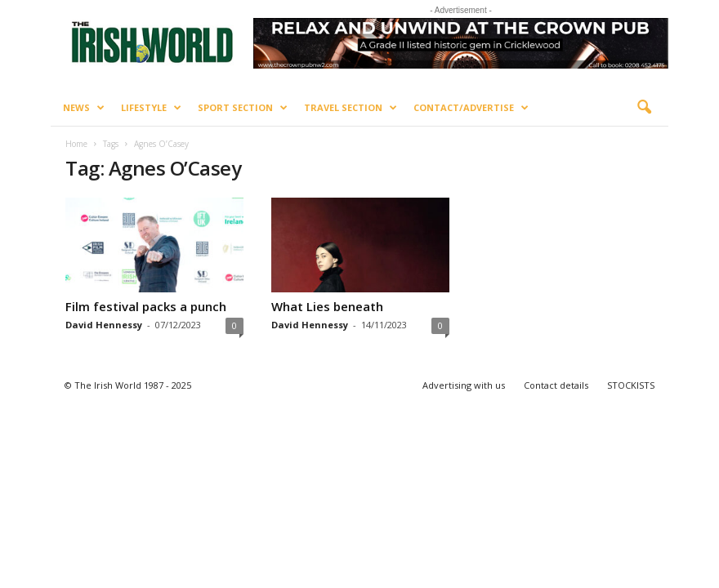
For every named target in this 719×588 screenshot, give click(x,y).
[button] (644, 108)
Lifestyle (151, 108)
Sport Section (243, 108)
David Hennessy (104, 325)
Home (76, 144)
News (84, 108)
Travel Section (351, 108)
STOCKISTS (631, 385)
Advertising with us (464, 385)
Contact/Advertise (471, 108)
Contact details (556, 385)
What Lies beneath (327, 306)
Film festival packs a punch (146, 306)
